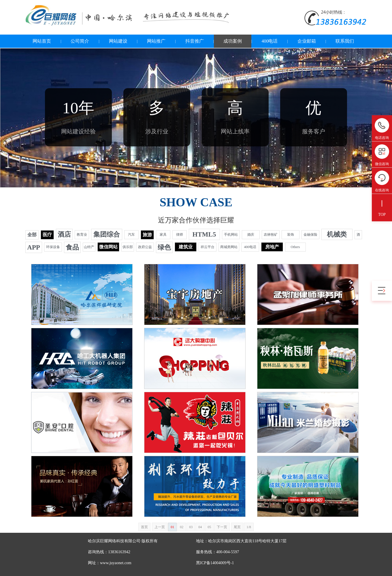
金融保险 (310, 235)
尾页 (237, 527)
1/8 (249, 527)
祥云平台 (208, 247)
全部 (32, 235)
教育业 (82, 235)
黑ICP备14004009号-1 (215, 563)
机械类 (337, 234)
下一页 (222, 527)
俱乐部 (128, 247)
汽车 (131, 235)
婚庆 (251, 235)
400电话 (269, 41)
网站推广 (156, 41)
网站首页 (42, 41)
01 (172, 527)
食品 (72, 247)
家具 (163, 235)
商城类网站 (229, 247)
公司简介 (80, 41)
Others (295, 247)
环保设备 (53, 247)
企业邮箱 (307, 41)
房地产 (272, 247)
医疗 (47, 235)
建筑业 (186, 247)
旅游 (147, 235)
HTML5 (204, 234)
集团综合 (107, 234)
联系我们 (345, 41)
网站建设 (118, 41)
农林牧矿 (271, 235)
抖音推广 (195, 41)
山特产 (89, 247)
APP (34, 247)
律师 (180, 235)
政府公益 (145, 247)
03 (191, 527)
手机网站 (231, 235)
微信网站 (108, 247)
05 (209, 527)
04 (200, 527)
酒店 (64, 234)
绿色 (164, 247)
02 (182, 527)
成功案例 (233, 41)
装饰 (291, 235)
